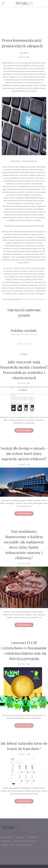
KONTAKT (20, 837)
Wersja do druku (24, 344)
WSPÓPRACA (7, 837)
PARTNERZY (33, 837)
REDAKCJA (7, 841)
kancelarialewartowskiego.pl (34, 299)
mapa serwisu (24, 845)
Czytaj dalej (24, 430)
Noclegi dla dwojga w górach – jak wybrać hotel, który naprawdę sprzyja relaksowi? (24, 453)
